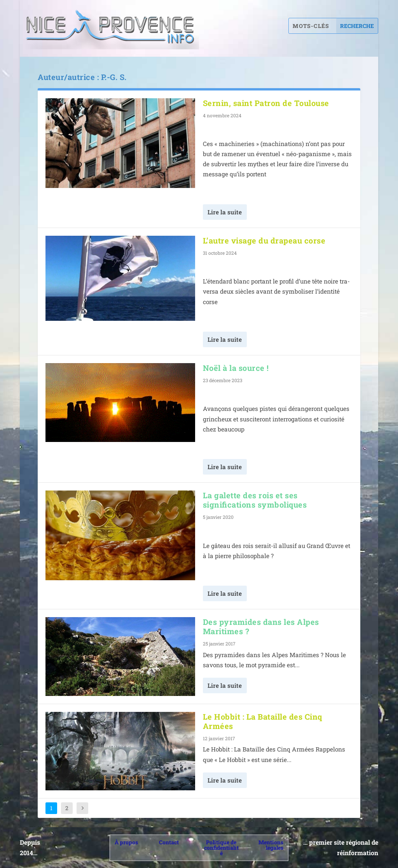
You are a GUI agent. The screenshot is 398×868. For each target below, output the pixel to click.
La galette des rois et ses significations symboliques (255, 500)
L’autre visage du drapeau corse (264, 240)
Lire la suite (225, 212)
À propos (126, 842)
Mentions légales (271, 845)
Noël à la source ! (236, 368)
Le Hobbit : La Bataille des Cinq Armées (263, 721)
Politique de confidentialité (221, 848)
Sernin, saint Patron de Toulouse (266, 103)
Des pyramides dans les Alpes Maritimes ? (261, 626)
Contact (169, 842)
